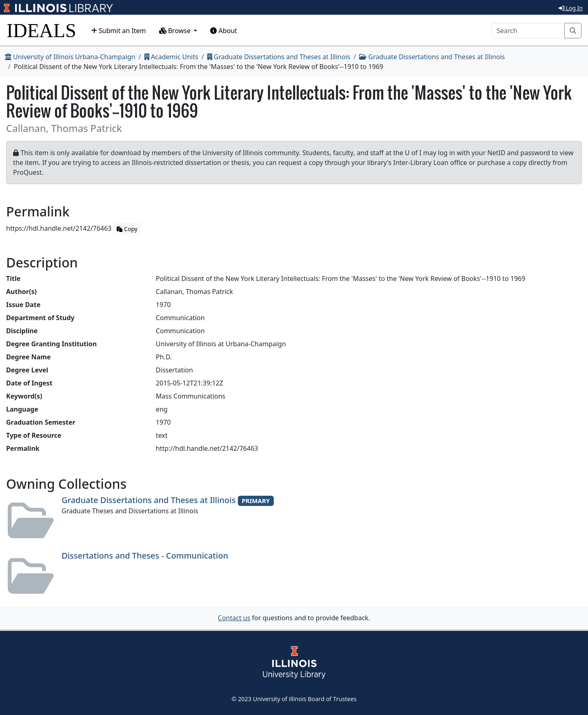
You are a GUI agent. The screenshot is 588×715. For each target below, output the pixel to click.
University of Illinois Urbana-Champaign (70, 57)
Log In (571, 8)
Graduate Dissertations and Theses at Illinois (279, 57)
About (224, 31)
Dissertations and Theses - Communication (145, 556)
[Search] (528, 31)
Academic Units (171, 57)
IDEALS (41, 30)
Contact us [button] (234, 618)
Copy (127, 229)
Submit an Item (119, 31)
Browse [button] (176, 31)
